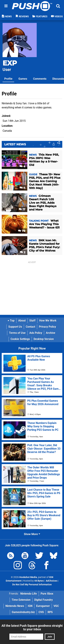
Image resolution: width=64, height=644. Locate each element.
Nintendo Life (29, 594)
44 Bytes (39, 581)
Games (23, 79)
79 (22, 231)
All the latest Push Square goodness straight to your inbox (32, 627)
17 (22, 209)
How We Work (48, 321)
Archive (51, 333)
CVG (41, 612)
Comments (40, 79)
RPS (50, 612)
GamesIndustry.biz (23, 612)
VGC (56, 606)
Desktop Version (44, 339)
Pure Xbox (47, 594)
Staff (32, 321)
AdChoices (51, 581)
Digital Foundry (44, 600)
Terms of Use (17, 333)
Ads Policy (36, 333)
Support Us (15, 327)
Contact (30, 327)
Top (11, 321)
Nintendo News (15, 606)
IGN (30, 606)
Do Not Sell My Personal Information (32, 585)
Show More (32, 534)
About (22, 321)
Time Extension (21, 600)
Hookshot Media (28, 577)
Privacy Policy (47, 327)
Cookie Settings (20, 339)
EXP (10, 63)
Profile (8, 79)
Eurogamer (43, 606)
